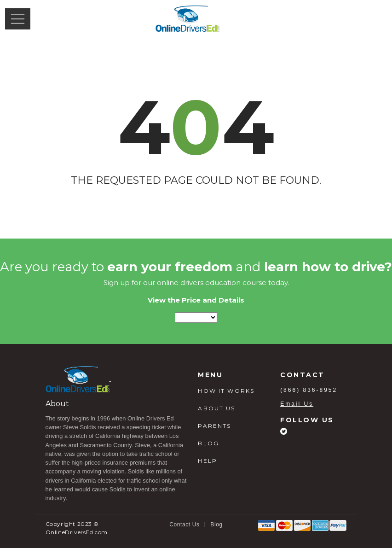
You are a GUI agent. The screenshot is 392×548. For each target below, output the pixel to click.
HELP (208, 461)
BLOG (208, 443)
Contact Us (184, 525)
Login (370, 18)
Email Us (297, 404)
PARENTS (214, 426)
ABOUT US (216, 408)
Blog (216, 525)
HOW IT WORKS (226, 391)
